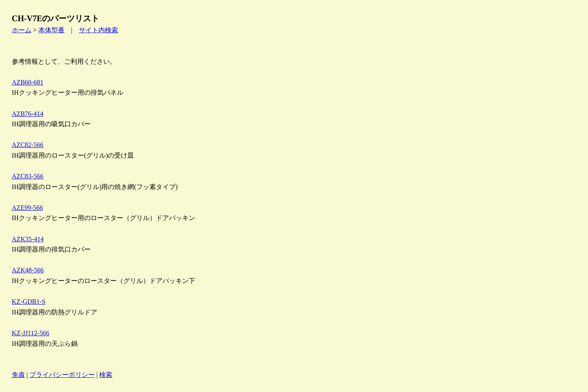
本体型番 (51, 30)
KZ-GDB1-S (29, 302)
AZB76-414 (28, 114)
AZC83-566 (28, 176)
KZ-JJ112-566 (31, 333)
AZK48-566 (28, 270)
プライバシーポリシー (62, 375)
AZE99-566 (27, 208)
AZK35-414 (28, 239)
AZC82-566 (28, 145)
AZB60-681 (28, 82)
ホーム (22, 30)
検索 (106, 375)
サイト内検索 (98, 30)
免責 (18, 375)
